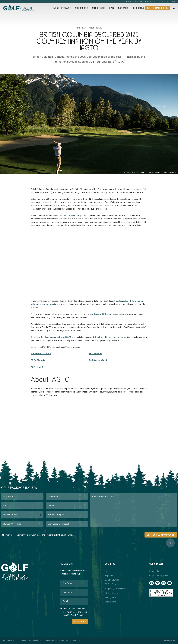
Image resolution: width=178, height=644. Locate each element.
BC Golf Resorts (112, 593)
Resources (138, 8)
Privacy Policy (170, 641)
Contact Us (154, 571)
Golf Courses (82, 8)
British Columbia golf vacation (107, 337)
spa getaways (122, 314)
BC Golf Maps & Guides (159, 575)
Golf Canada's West (98, 360)
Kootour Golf (37, 367)
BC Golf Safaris (38, 360)
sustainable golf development (130, 301)
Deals (112, 8)
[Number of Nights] (67, 515)
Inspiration (124, 8)
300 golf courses (67, 215)
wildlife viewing (107, 314)
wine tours (95, 314)
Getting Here (110, 597)
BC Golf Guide (95, 354)
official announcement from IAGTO (55, 337)
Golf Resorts (98, 8)
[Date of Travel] (22, 515)
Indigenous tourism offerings (44, 304)
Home (107, 571)
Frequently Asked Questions (117, 589)
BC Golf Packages (62, 8)
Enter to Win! (110, 602)
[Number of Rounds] (22, 524)
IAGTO (48, 192)
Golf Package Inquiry (158, 8)
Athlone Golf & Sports (41, 354)
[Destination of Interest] (67, 524)
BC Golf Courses (112, 580)
